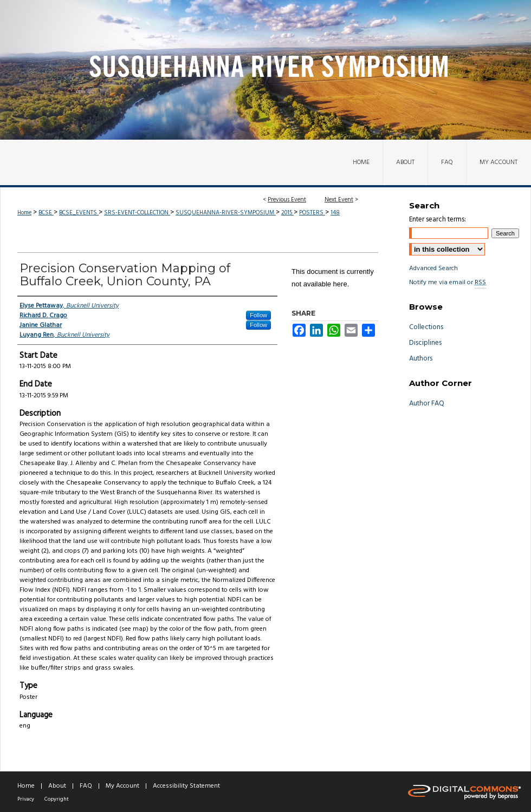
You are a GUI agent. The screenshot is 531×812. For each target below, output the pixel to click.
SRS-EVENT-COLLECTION (137, 213)
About (57, 786)
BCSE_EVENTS (79, 213)
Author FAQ (427, 404)
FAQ (86, 786)
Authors (421, 359)
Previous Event (287, 200)
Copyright (57, 799)
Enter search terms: (438, 220)
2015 (287, 213)
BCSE (46, 213)
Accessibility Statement (186, 786)
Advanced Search (433, 269)
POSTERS (312, 213)
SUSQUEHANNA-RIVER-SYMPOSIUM (226, 213)
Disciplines (425, 343)
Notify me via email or (448, 283)
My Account (122, 786)
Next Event (339, 200)
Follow (258, 315)
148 (335, 213)
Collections (426, 327)
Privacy (26, 799)
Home (24, 213)
